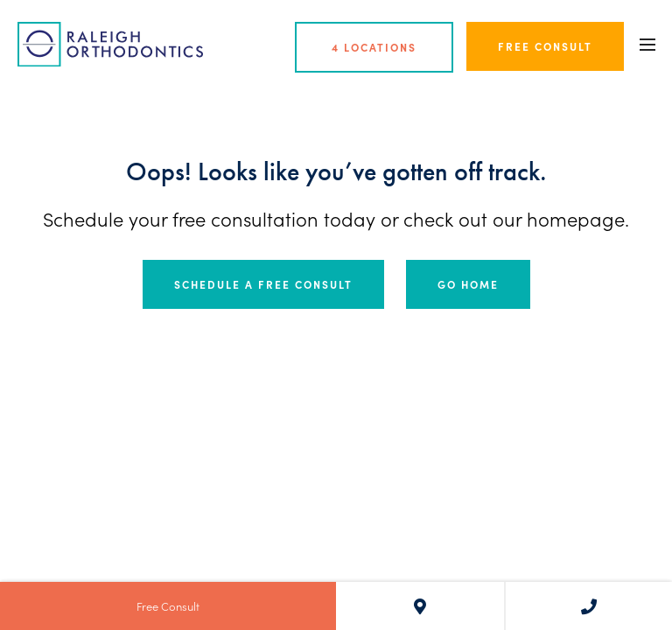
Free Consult (545, 46)
